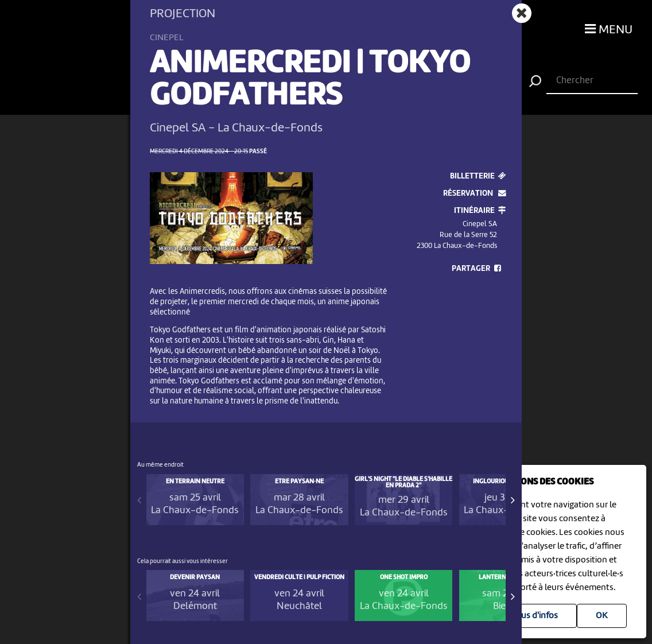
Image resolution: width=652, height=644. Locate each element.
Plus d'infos (536, 616)
